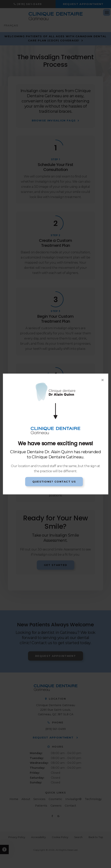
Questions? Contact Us (54, 482)
